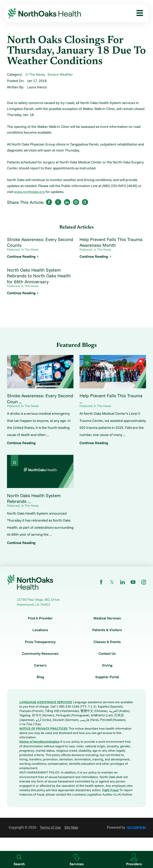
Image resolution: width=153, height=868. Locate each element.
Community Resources (40, 654)
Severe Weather (60, 74)
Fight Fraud (110, 790)
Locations (40, 630)
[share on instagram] (76, 202)
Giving (107, 665)
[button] (138, 13)
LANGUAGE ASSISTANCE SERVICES (46, 702)
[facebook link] (101, 582)
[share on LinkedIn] (67, 202)
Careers (40, 665)
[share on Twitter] (58, 202)
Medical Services (107, 618)
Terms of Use (50, 827)
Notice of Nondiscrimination (39, 742)
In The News (35, 74)
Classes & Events (107, 642)
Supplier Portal (107, 677)
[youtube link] (133, 582)
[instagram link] (144, 582)
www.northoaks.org (29, 192)
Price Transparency (40, 642)
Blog (40, 677)
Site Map (71, 827)
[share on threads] (85, 202)
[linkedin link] (123, 582)
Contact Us (107, 654)
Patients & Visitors (107, 630)
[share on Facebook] (49, 202)
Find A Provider (40, 618)
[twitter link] (112, 582)
